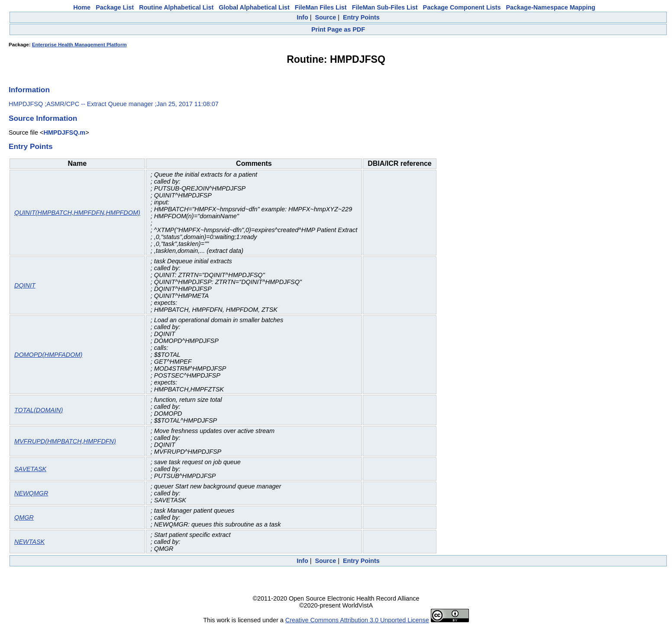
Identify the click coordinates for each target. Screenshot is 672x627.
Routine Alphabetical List (176, 7)
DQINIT (25, 285)
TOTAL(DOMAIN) (39, 410)
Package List (115, 7)
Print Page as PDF (338, 29)
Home (82, 7)
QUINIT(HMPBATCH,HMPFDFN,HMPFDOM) (77, 213)
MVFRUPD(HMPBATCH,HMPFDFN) (65, 441)
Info (302, 17)
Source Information (43, 118)
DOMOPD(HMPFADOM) (48, 355)
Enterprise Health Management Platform (79, 45)
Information (29, 90)
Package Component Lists (462, 7)
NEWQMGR (31, 493)
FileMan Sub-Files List (385, 7)
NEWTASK (29, 542)
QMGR (24, 517)
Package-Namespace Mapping (551, 7)
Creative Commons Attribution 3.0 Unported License (357, 620)
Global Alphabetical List (254, 7)
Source (325, 17)
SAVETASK (30, 469)
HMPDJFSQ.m (64, 133)
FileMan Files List (321, 7)
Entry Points (361, 17)
